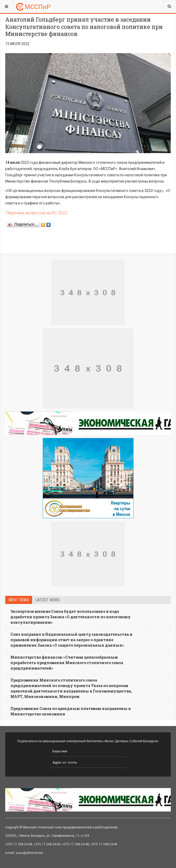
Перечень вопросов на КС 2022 (36, 213)
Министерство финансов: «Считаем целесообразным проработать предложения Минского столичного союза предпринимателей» (67, 663)
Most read (19, 600)
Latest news (47, 600)
